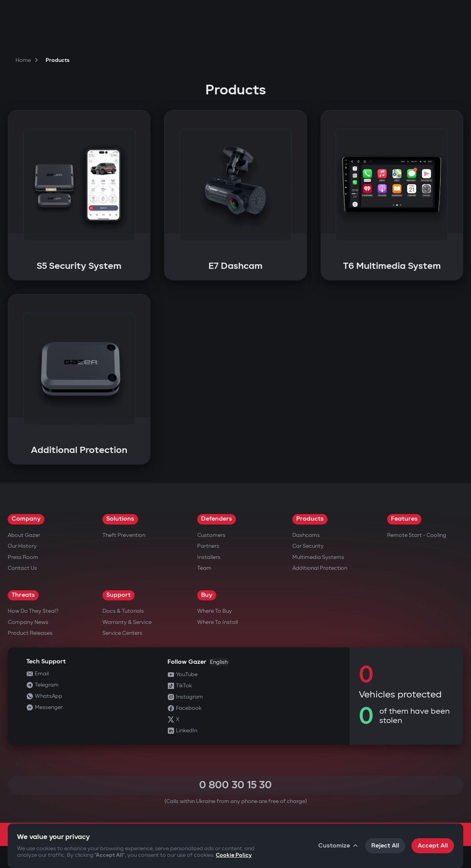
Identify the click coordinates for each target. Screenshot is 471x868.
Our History (22, 546)
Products (310, 519)
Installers (209, 557)
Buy (207, 595)
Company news (28, 622)
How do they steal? (33, 611)
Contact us (22, 568)
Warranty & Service (127, 622)
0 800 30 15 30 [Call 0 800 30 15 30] (236, 785)
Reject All (385, 846)
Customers (211, 535)
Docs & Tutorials (123, 611)
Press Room (23, 557)
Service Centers (122, 633)
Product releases (30, 633)
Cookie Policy (234, 855)
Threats (23, 595)
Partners (208, 546)
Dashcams (306, 535)
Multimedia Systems (318, 557)
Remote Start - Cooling (417, 535)
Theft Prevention (124, 535)
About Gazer (24, 535)
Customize (339, 846)
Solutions (120, 519)
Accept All (433, 846)
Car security (308, 546)
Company (26, 519)
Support (119, 595)
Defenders (217, 519)
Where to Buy (215, 611)
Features (404, 519)
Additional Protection (320, 568)
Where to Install (218, 622)
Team (204, 568)
